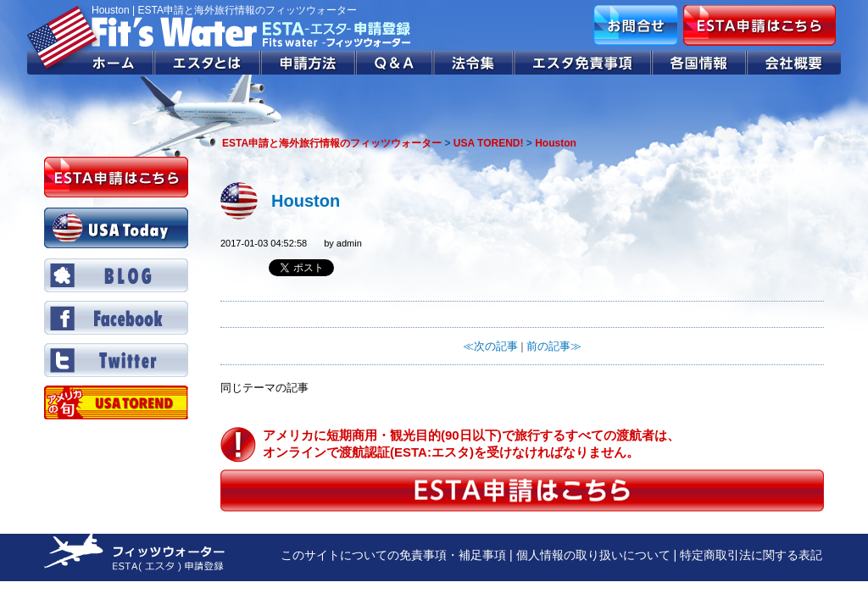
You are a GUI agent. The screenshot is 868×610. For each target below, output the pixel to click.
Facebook (116, 318)
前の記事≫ (554, 346)
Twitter (116, 360)
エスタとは (208, 63)
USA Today (116, 228)
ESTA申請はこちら (759, 25)
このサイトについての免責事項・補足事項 (393, 555)
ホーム (91, 63)
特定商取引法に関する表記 (751, 555)
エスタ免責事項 (583, 63)
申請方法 (309, 63)
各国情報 (699, 63)
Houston (306, 201)
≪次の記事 (490, 346)
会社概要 (794, 63)
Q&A (395, 63)
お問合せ (636, 25)
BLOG (116, 275)
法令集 (474, 63)
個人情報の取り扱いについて (593, 555)
